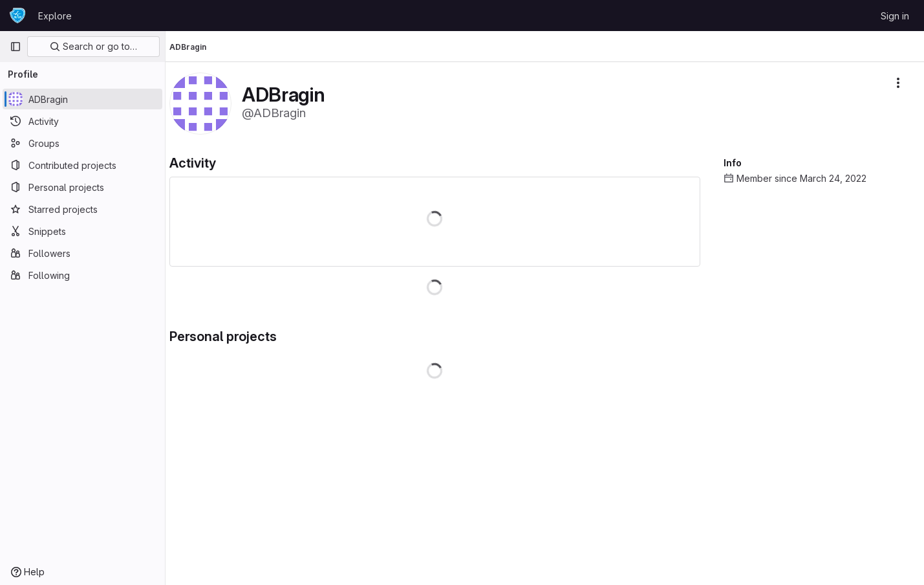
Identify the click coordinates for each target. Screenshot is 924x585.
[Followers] (82, 253)
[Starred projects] (82, 209)
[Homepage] (17, 16)
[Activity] (82, 121)
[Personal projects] (82, 187)
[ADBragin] (82, 99)
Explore (55, 16)
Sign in (895, 16)
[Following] (82, 275)
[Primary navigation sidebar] (16, 47)
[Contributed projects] (82, 165)
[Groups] (82, 143)
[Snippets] (82, 231)
